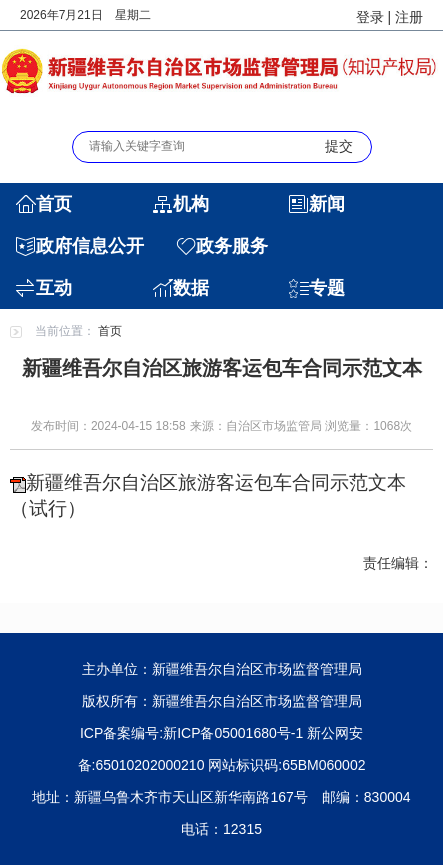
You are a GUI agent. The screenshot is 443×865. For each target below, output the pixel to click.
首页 (54, 204)
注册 (409, 17)
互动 (54, 288)
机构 (191, 204)
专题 (327, 288)
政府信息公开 (90, 246)
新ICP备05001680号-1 (233, 733)
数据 (191, 288)
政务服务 (232, 246)
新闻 (327, 204)
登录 (370, 17)
